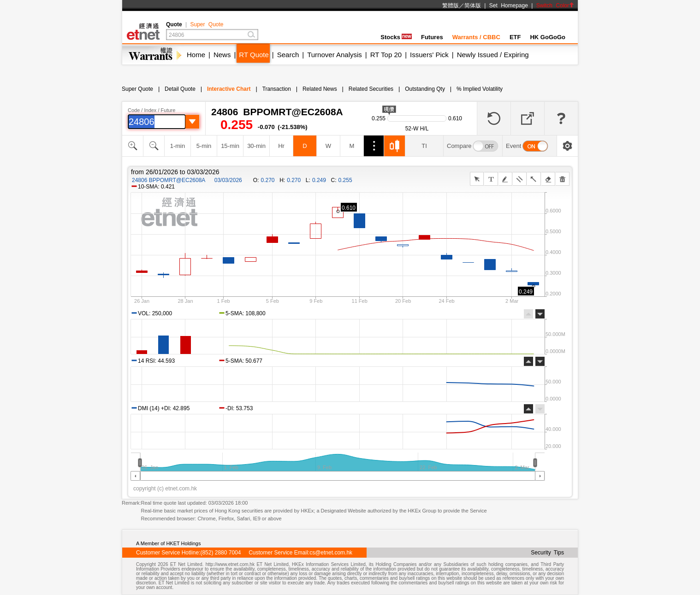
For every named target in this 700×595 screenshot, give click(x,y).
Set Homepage (509, 6)
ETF (515, 37)
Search (288, 55)
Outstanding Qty (425, 89)
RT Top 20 (386, 55)
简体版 (473, 6)
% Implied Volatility (480, 89)
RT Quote (254, 55)
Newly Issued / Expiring (493, 55)
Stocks (396, 37)
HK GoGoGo (548, 37)
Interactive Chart (229, 89)
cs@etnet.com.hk (331, 553)
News (222, 55)
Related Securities (371, 89)
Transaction (277, 89)
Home (196, 55)
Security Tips (547, 553)
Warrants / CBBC (476, 37)
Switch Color (555, 6)
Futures (432, 37)
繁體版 (451, 6)
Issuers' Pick (429, 55)
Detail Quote (180, 89)
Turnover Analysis (335, 55)
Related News (320, 89)
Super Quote (207, 24)
